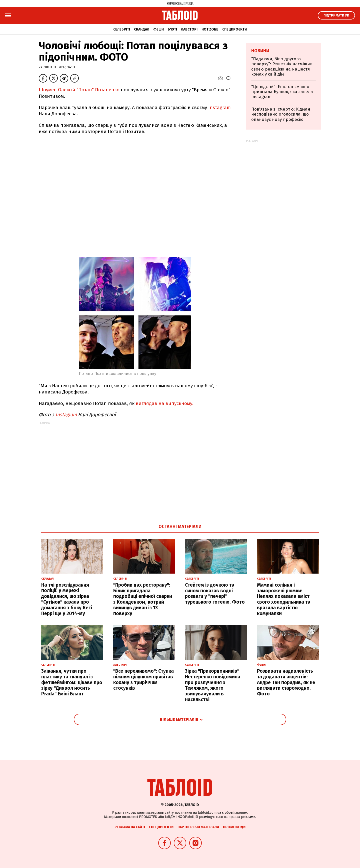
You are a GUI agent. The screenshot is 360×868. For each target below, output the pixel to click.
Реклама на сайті (130, 827)
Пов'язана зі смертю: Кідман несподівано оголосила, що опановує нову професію (281, 114)
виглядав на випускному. (165, 403)
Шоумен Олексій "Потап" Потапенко (79, 90)
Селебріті (122, 29)
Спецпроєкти (234, 29)
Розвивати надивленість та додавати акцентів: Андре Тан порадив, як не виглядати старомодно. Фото (286, 682)
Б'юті (172, 29)
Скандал (142, 29)
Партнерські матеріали (198, 827)
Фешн (158, 29)
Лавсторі (189, 29)
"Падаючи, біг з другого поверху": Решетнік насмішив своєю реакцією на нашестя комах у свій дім (282, 67)
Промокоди (234, 827)
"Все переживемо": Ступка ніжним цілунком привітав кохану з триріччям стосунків (143, 680)
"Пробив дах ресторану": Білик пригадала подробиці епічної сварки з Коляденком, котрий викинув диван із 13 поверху (143, 599)
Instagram (219, 107)
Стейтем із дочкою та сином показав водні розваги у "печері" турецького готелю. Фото (215, 593)
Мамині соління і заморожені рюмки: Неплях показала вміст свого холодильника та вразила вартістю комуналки (284, 599)
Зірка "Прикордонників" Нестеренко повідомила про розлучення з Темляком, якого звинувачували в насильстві (213, 685)
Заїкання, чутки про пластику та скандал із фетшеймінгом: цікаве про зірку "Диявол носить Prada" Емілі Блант (72, 682)
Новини (260, 51)
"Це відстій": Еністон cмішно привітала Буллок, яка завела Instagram (282, 92)
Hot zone (210, 29)
